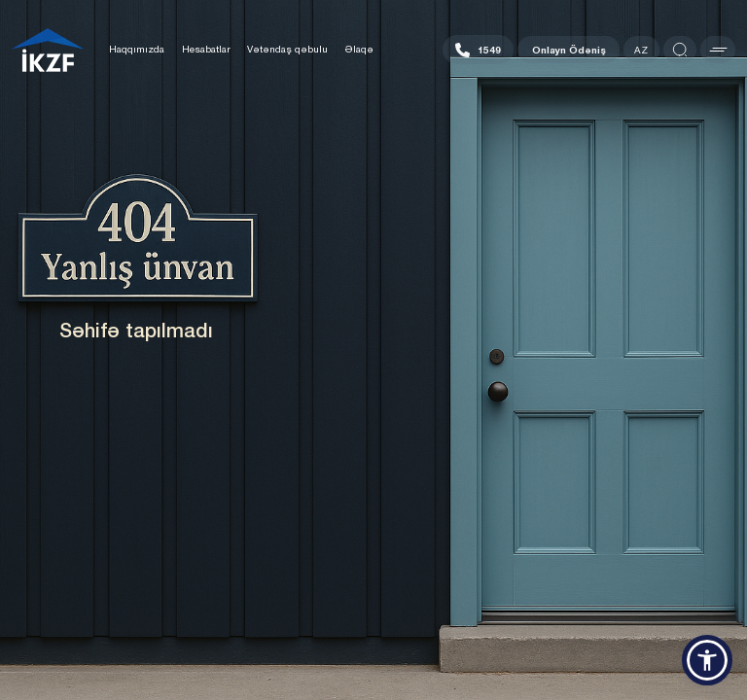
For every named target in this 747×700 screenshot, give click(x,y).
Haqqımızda (137, 49)
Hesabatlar (206, 49)
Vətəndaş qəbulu (287, 49)
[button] (707, 660)
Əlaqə (359, 49)
